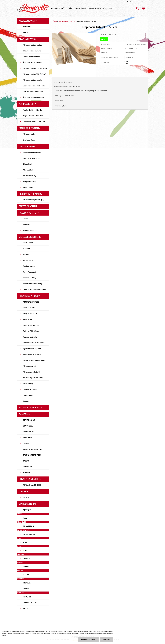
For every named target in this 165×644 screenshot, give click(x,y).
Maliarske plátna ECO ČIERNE (34, 74)
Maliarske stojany (30, 134)
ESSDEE (26, 575)
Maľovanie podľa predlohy (33, 378)
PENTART (27, 608)
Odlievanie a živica (30, 389)
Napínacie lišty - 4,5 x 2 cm (33, 110)
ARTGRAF (27, 510)
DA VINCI (27, 497)
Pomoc (111, 8)
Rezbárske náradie (30, 337)
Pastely (26, 254)
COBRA (26, 443)
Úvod (55, 21)
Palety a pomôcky (30, 230)
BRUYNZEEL (28, 426)
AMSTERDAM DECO (31, 302)
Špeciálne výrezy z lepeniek (33, 97)
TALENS (26, 461)
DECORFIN (27, 467)
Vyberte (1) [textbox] (129, 57)
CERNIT (26, 589)
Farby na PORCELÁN (31, 331)
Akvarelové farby (30, 176)
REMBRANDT (28, 432)
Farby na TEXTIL (29, 308)
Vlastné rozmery (80, 8)
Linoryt (26, 401)
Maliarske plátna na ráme (33, 45)
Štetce (25, 219)
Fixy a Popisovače (30, 272)
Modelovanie (28, 395)
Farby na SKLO (29, 319)
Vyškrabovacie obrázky (32, 354)
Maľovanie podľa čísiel (31, 372)
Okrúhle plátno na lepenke (33, 92)
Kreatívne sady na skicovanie (34, 360)
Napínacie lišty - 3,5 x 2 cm (33, 116)
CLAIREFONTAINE (30, 603)
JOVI (25, 542)
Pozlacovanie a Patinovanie (33, 343)
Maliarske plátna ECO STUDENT (35, 68)
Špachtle (26, 225)
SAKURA (26, 472)
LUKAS (26, 550)
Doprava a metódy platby (97, 8)
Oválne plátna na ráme (32, 57)
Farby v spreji (28, 187)
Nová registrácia (141, 2)
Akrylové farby (29, 170)
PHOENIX (27, 597)
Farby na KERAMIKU (31, 325)
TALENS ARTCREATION (32, 455)
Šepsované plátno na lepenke (34, 86)
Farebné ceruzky (29, 266)
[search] (137, 8)
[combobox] (135, 57)
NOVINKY (27, 27)
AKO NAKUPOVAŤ (57, 8)
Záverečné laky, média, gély (33, 200)
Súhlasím (106, 639)
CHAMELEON (28, 526)
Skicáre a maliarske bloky (33, 284)
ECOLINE (27, 249)
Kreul (25, 518)
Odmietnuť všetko (89, 639)
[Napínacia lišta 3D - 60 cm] (74, 34)
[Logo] (33, 8)
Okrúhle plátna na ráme (32, 51)
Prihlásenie (131, 2)
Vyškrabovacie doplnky (32, 349)
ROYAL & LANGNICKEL (32, 485)
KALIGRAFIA (28, 243)
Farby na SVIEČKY (30, 314)
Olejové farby (28, 164)
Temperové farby (29, 181)
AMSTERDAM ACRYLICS (33, 449)
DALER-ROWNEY (30, 534)
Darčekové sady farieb (31, 158)
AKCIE (25, 33)
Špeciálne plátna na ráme (33, 62)
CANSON (27, 558)
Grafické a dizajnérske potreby (35, 289)
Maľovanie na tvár (30, 366)
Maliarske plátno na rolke (33, 80)
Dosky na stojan (29, 140)
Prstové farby (28, 384)
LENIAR (26, 567)
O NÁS (69, 8)
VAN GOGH (28, 437)
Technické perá (29, 260)
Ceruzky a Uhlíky (30, 278)
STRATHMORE (29, 420)
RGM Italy (27, 583)
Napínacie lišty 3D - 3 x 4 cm (34, 122)
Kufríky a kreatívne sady (32, 152)
